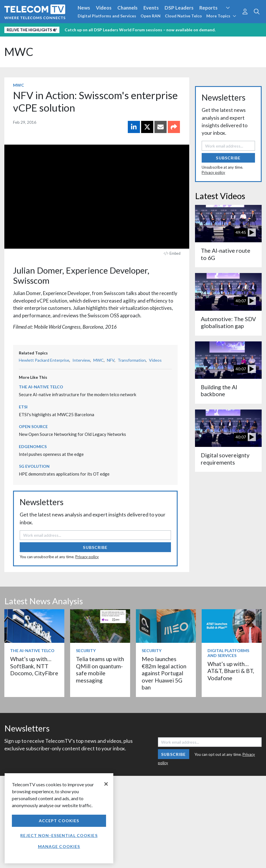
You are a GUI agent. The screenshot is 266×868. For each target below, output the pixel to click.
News (84, 8)
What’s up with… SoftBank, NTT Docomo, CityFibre (34, 666)
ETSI (23, 407)
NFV (111, 360)
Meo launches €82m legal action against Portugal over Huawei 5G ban (164, 673)
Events (151, 8)
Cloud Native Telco (183, 16)
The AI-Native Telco (41, 387)
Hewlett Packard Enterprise (44, 360)
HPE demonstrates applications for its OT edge (64, 474)
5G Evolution (34, 466)
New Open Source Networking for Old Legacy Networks (72, 434)
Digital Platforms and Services (107, 16)
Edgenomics (33, 446)
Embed (172, 253)
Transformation (132, 360)
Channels (127, 8)
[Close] (106, 784)
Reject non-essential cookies (59, 835)
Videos (104, 8)
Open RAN (151, 16)
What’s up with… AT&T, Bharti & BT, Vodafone (231, 671)
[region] (59, 818)
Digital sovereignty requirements (225, 459)
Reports (208, 8)
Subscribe (95, 547)
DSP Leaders (179, 8)
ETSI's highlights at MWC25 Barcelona (57, 414)
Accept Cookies (59, 821)
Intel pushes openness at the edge (51, 454)
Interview (81, 360)
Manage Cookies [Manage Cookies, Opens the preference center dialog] (59, 846)
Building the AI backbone (219, 391)
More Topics (221, 16)
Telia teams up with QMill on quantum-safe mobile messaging (100, 669)
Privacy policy (87, 557)
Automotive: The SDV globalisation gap (228, 322)
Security (86, 650)
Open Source (33, 426)
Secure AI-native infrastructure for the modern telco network (78, 394)
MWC (19, 52)
